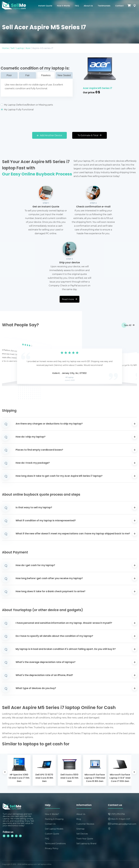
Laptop (20, 48)
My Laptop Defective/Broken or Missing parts (37, 105)
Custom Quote (52, 834)
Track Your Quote (85, 839)
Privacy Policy (52, 848)
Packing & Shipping (54, 819)
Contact (119, 6)
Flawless (46, 75)
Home (5, 48)
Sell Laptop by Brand (86, 843)
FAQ (77, 6)
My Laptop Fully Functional (37, 109)
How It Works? (52, 814)
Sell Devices (82, 834)
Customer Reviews (85, 824)
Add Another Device (49, 135)
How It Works (64, 6)
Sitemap (80, 829)
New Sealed (64, 75)
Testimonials (104, 6)
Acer (28, 48)
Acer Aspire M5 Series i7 (98, 88)
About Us (88, 6)
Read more (69, 299)
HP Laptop (70, 378)
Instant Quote (45, 6)
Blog (79, 819)
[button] (8, 362)
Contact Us (50, 824)
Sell (12, 48)
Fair (27, 75)
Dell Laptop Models (54, 829)
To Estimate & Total (90, 135)
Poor (9, 75)
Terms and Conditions (55, 843)
